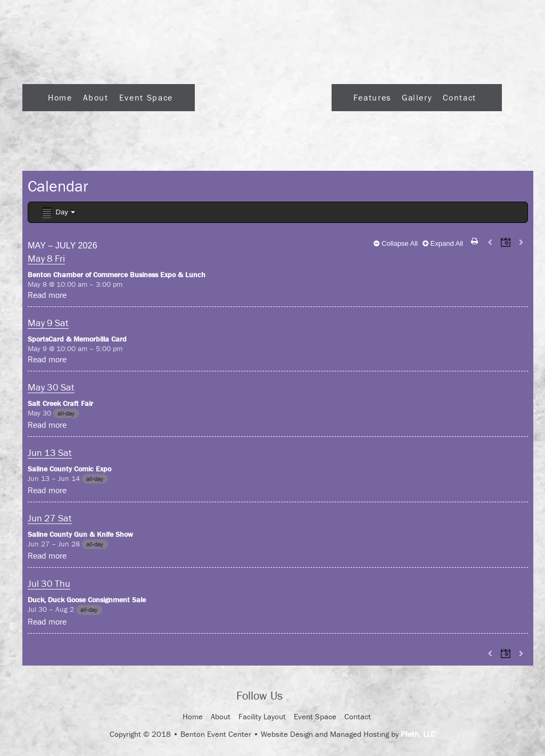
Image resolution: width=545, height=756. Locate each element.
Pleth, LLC (418, 734)
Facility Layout (262, 716)
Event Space (146, 97)
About (96, 97)
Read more (47, 295)
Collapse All (396, 243)
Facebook (300, 696)
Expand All (443, 243)
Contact (459, 97)
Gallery (417, 97)
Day (58, 213)
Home (60, 97)
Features (372, 97)
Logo (263, 94)
